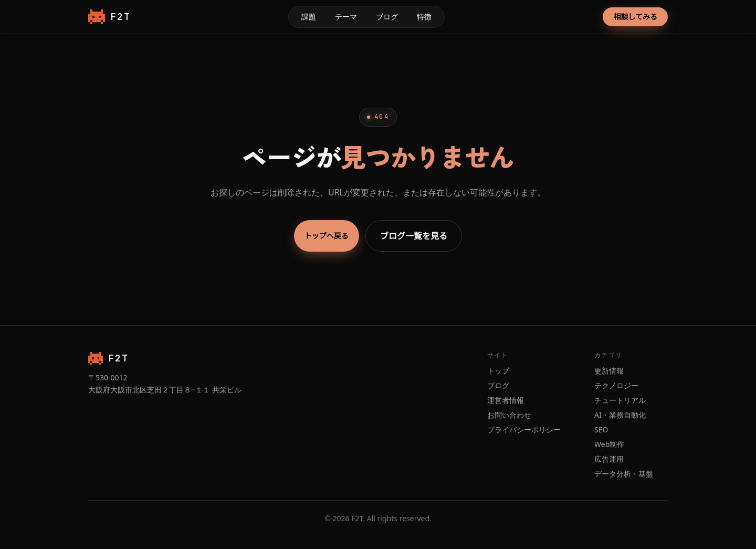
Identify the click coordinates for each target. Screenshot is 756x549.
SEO (601, 429)
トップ (498, 371)
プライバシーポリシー (524, 429)
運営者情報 (506, 400)
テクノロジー (616, 385)
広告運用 (609, 459)
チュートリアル (620, 400)
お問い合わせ (509, 415)
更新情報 (609, 371)
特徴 (424, 17)
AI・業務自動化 (620, 415)
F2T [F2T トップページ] (109, 17)
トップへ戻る (327, 236)
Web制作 (609, 444)
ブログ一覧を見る (414, 236)
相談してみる (635, 17)
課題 (309, 17)
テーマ (346, 17)
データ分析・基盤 (624, 474)
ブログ (387, 17)
